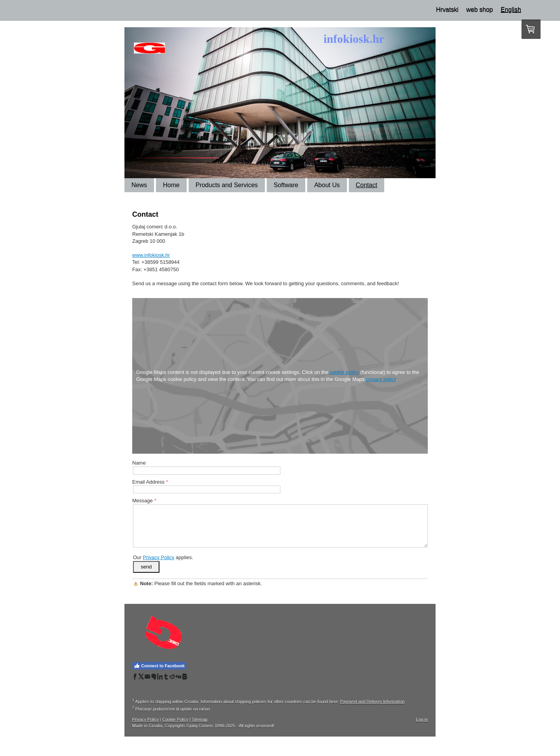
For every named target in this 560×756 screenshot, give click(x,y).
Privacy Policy (158, 557)
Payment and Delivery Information (373, 702)
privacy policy (381, 379)
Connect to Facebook (159, 666)
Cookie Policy (175, 719)
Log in (422, 719)
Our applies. (163, 557)
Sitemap (199, 719)
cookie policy (344, 372)
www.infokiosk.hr (151, 255)
